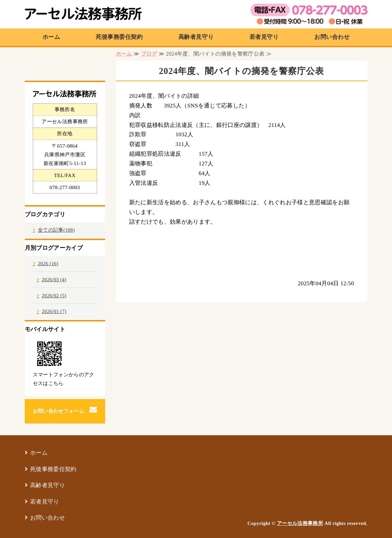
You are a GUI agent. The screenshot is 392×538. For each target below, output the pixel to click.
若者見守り (264, 37)
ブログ (149, 54)
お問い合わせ (332, 37)
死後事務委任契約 (119, 37)
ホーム (51, 37)
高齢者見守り (196, 37)
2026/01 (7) (54, 311)
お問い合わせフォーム (58, 411)
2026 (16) (48, 263)
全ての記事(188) (56, 230)
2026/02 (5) (54, 296)
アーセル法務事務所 (300, 523)
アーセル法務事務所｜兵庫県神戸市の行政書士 (83, 15)
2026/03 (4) (54, 280)
